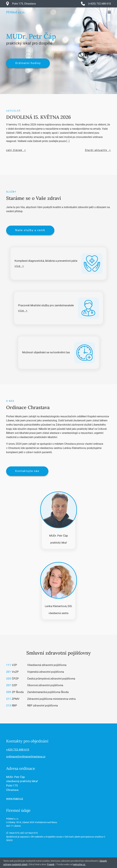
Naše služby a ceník (30, 230)
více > (19, 266)
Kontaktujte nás (27, 471)
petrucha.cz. (79, 864)
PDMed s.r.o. (16, 12)
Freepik (51, 864)
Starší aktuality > (98, 150)
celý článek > (16, 150)
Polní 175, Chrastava (24, 4)
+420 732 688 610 (18, 750)
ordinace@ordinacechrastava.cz (26, 757)
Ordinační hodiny (28, 63)
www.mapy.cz (15, 799)
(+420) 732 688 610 (100, 4)
